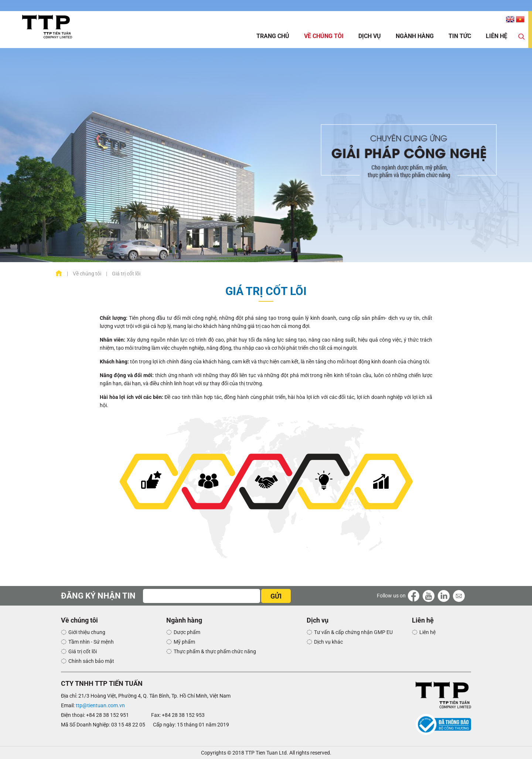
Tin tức (460, 36)
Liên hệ (497, 36)
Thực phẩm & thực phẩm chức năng (215, 651)
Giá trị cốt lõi (83, 651)
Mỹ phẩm (184, 642)
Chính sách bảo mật (91, 661)
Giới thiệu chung (87, 632)
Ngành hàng (415, 36)
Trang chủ (273, 36)
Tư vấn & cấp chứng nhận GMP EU (353, 632)
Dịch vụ (370, 36)
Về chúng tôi (324, 36)
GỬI (276, 596)
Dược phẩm (187, 632)
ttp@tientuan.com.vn (100, 705)
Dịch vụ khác (328, 642)
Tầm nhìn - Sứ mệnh (91, 642)
